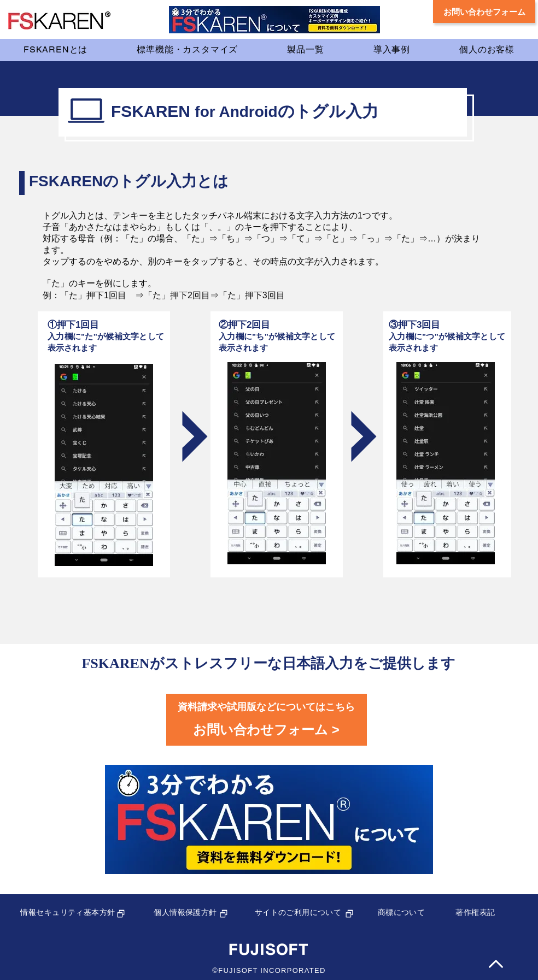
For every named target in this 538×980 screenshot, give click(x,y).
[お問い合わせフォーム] (484, 11)
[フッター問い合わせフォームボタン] (267, 720)
